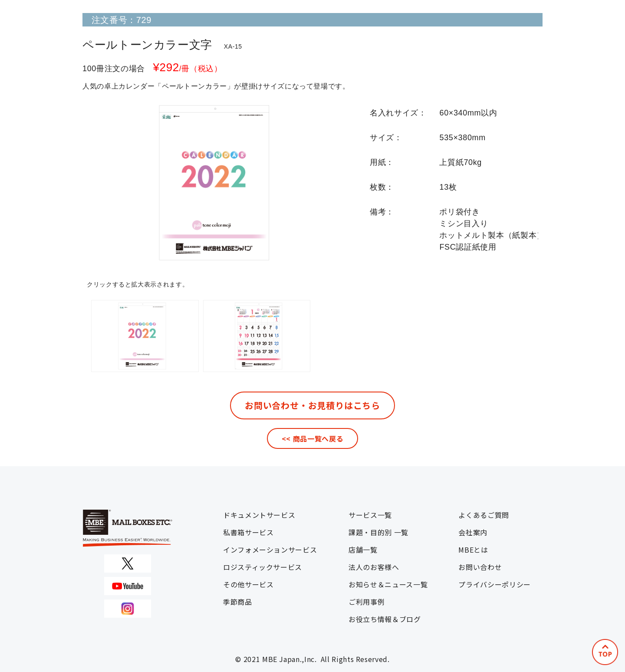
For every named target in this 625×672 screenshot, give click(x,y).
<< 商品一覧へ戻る (312, 438)
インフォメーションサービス (270, 550)
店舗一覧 (363, 550)
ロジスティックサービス (263, 567)
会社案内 (473, 532)
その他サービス (248, 584)
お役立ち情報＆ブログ (385, 619)
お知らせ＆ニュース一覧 (388, 584)
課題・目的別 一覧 (378, 532)
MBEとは (473, 550)
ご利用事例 (367, 602)
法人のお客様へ (374, 567)
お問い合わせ (480, 567)
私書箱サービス (248, 532)
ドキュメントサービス (259, 515)
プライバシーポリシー (494, 584)
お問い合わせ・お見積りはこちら (312, 405)
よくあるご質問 (484, 515)
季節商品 (238, 602)
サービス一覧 (370, 515)
